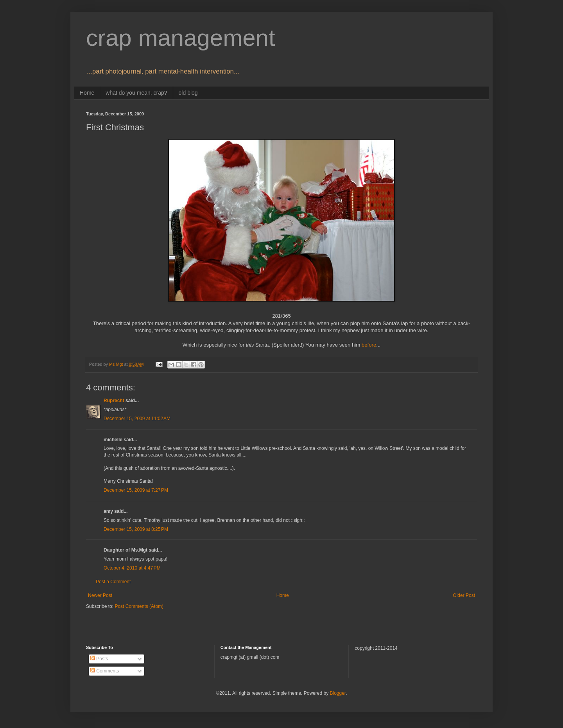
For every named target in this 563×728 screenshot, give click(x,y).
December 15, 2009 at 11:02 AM (137, 419)
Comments (105, 671)
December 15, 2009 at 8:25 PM (136, 529)
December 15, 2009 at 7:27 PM (136, 490)
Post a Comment (113, 582)
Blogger (338, 693)
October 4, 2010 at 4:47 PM (132, 568)
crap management (181, 38)
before (369, 345)
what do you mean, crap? (136, 93)
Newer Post (100, 595)
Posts (99, 659)
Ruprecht (114, 401)
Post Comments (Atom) (139, 606)
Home (87, 93)
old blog (188, 93)
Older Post (464, 595)
